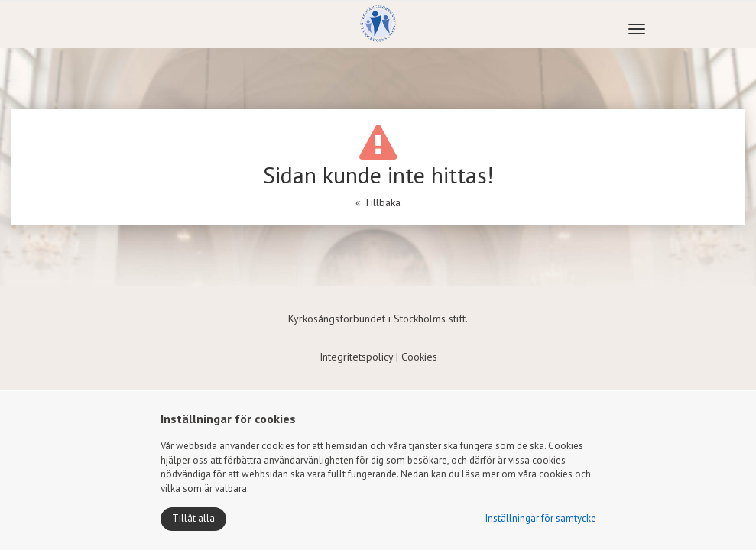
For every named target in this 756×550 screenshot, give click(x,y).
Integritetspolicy (356, 357)
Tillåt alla (193, 518)
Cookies (419, 357)
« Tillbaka (378, 202)
